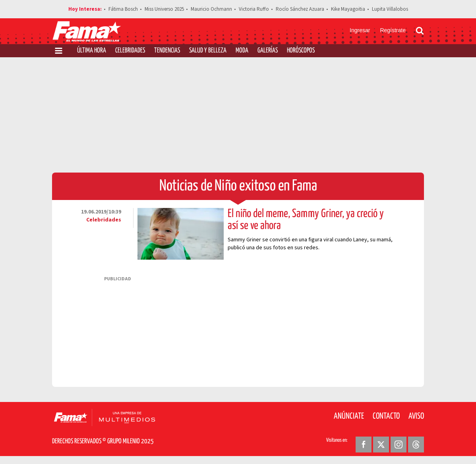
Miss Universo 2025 (164, 9)
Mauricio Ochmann (211, 9)
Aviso (416, 416)
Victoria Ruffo (254, 9)
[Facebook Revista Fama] (364, 445)
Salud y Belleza (208, 51)
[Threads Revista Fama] (416, 445)
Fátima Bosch (123, 9)
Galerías (268, 51)
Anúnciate (349, 416)
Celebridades (130, 51)
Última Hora (92, 51)
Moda (242, 51)
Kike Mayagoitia (348, 9)
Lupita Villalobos (390, 9)
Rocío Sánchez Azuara (300, 9)
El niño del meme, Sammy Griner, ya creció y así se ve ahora (306, 220)
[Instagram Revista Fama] (399, 445)
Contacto (386, 416)
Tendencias (167, 51)
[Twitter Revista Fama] (381, 445)
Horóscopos (301, 51)
